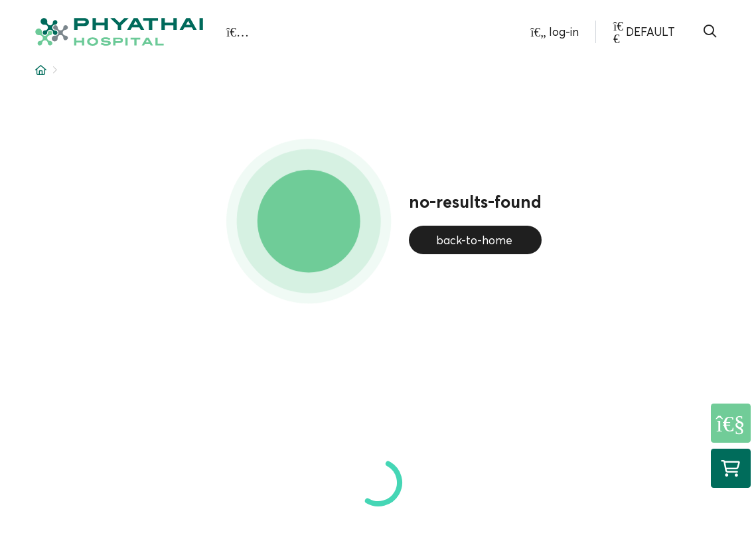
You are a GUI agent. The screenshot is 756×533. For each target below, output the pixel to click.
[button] (119, 32)
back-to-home (475, 240)
